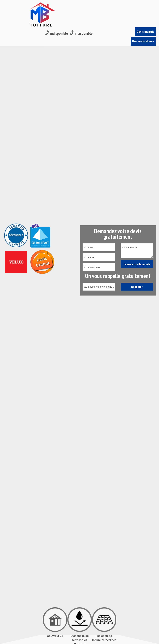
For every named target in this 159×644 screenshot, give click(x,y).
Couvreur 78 (55, 636)
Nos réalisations (144, 18)
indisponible (57, 6)
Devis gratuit (146, 6)
